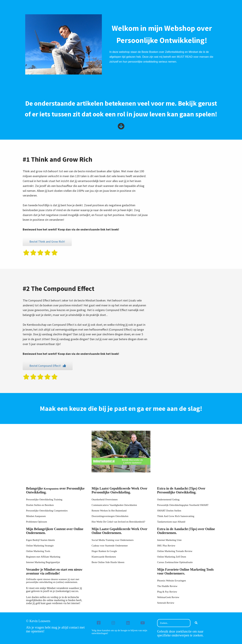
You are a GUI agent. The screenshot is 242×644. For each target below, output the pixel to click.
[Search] (196, 623)
